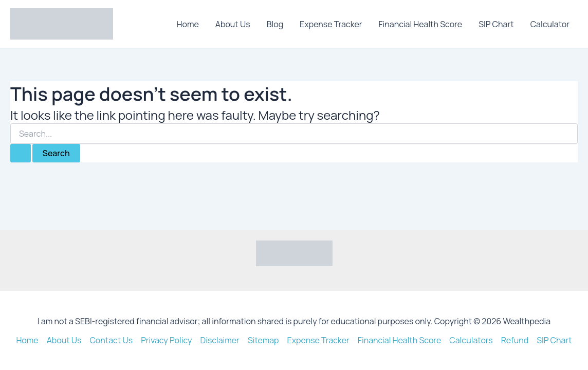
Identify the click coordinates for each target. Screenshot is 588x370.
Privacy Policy (166, 340)
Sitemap (263, 340)
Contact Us (111, 340)
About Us (233, 24)
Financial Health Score (421, 24)
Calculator (550, 24)
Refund (515, 340)
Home (188, 24)
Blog (275, 24)
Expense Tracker (331, 24)
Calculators (471, 340)
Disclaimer (220, 340)
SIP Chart (496, 24)
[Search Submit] (21, 153)
